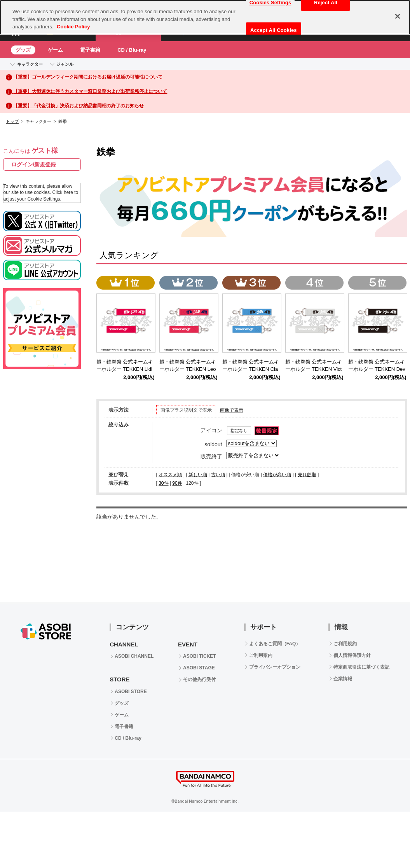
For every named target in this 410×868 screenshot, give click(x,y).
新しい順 (198, 475)
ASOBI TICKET (200, 656)
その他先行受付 (199, 679)
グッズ (23, 50)
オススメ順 (170, 475)
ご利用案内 (261, 655)
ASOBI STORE (131, 692)
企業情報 (343, 679)
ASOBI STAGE (199, 668)
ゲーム (55, 50)
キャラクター (30, 64)
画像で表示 (232, 410)
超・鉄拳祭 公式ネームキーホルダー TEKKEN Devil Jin (377, 369)
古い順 (218, 475)
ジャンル (65, 64)
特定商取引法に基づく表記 (361, 667)
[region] (205, 17)
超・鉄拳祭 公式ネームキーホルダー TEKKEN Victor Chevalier (314, 369)
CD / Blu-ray (132, 50)
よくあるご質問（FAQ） (275, 644)
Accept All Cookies (274, 30)
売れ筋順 (307, 475)
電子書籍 (90, 50)
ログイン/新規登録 (34, 164)
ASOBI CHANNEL (134, 656)
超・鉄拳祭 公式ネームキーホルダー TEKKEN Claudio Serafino (251, 369)
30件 (163, 483)
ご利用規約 (345, 644)
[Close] (398, 16)
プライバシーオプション (275, 667)
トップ (12, 121)
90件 (177, 483)
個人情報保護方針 (352, 655)
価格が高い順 (277, 475)
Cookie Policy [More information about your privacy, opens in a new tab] (73, 27)
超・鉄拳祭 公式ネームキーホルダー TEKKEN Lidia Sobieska (125, 369)
